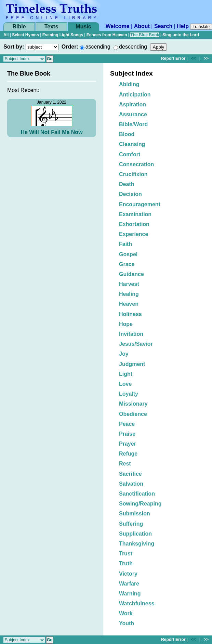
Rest (125, 464)
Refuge (128, 454)
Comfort (130, 154)
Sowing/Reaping (140, 504)
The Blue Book (145, 35)
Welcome (118, 26)
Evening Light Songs (63, 35)
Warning (130, 594)
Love (125, 384)
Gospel (128, 254)
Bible (19, 27)
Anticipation (135, 95)
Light (126, 374)
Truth (126, 563)
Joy (124, 354)
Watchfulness (137, 603)
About (142, 26)
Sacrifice (130, 474)
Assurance (133, 114)
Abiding (129, 84)
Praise (127, 434)
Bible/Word (133, 124)
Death (127, 184)
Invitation (131, 334)
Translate (201, 27)
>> (206, 58)
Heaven (129, 304)
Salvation (131, 484)
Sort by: (14, 47)
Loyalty (129, 394)
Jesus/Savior (136, 344)
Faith (125, 244)
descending (133, 47)
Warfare (129, 584)
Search (163, 26)
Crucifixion (133, 174)
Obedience (133, 414)
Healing (129, 294)
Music (83, 27)
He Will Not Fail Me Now (51, 132)
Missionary (133, 404)
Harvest (129, 284)
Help (183, 26)
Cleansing (132, 144)
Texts (51, 27)
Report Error (173, 58)
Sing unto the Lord (181, 35)
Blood (127, 134)
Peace (127, 424)
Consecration (136, 164)
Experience (134, 234)
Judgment (132, 364)
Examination (135, 214)
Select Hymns (25, 35)
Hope (126, 324)
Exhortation (134, 224)
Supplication (135, 534)
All (6, 35)
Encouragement (140, 204)
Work (126, 613)
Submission (135, 514)
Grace (127, 264)
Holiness (130, 314)
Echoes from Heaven (107, 35)
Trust (126, 554)
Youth (127, 623)
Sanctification (137, 494)
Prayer (128, 444)
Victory (128, 574)
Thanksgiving (137, 544)
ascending (98, 47)
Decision (130, 194)
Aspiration (132, 104)
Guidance (131, 274)
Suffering (131, 524)
